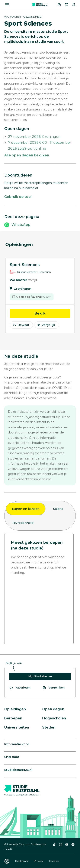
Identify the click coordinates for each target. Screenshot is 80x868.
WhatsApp (21, 225)
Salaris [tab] (58, 509)
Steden (49, 727)
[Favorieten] (67, 5)
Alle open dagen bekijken (27, 155)
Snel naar (12, 757)
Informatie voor (17, 744)
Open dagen (53, 709)
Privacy (39, 861)
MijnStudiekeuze (40, 676)
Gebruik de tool (18, 197)
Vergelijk (46, 326)
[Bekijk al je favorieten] (20, 688)
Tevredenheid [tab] (23, 523)
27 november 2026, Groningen (34, 137)
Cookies (54, 861)
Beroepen (13, 718)
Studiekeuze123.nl (18, 770)
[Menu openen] (7, 5)
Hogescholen (54, 718)
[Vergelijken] (59, 5)
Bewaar (21, 326)
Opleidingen (15, 709)
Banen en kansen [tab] (26, 509)
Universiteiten (17, 727)
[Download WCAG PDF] (7, 861)
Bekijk (52, 314)
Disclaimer (22, 861)
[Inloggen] (74, 5)
